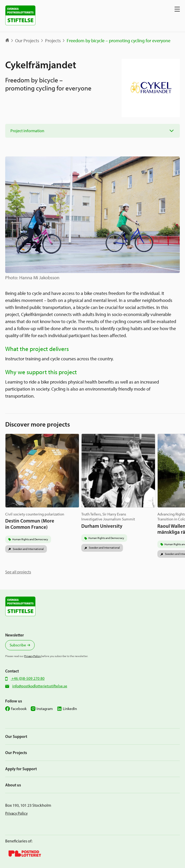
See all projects (18, 572)
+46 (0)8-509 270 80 (28, 678)
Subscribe (18, 645)
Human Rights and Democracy (30, 539)
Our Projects (27, 41)
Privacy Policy (33, 656)
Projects (53, 41)
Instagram (45, 709)
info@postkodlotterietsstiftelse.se (40, 686)
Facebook (19, 709)
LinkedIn (70, 709)
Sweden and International (28, 549)
